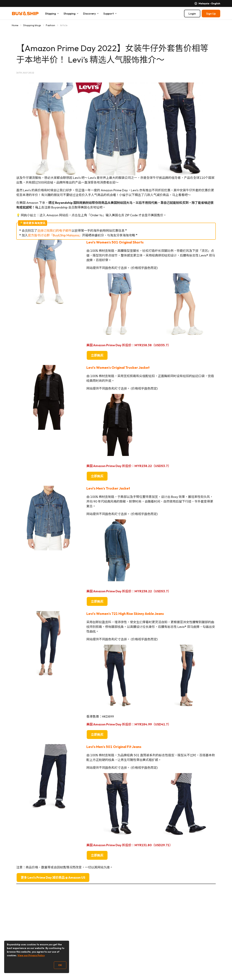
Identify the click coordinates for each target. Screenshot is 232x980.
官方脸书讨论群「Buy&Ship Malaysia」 (55, 235)
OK (60, 965)
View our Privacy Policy (31, 955)
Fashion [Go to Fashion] (50, 25)
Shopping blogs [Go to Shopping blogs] (32, 25)
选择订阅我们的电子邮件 (54, 231)
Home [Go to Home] (15, 25)
